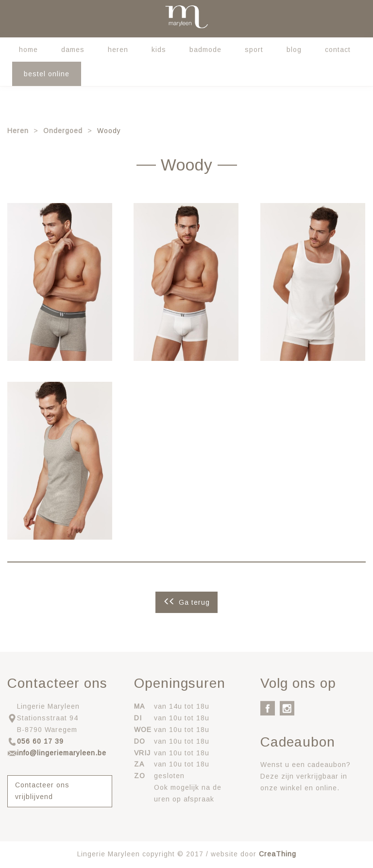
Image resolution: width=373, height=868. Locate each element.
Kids (159, 50)
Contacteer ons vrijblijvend (42, 791)
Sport (254, 50)
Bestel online (47, 74)
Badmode (205, 50)
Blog (294, 50)
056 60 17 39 (40, 741)
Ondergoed (63, 131)
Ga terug (194, 602)
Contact (338, 50)
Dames (73, 50)
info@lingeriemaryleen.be (62, 753)
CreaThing (278, 854)
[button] (60, 282)
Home (28, 50)
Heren (118, 50)
